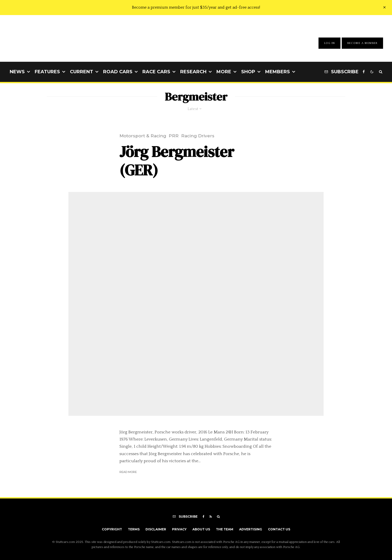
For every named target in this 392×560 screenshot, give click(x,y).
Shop (248, 72)
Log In (329, 43)
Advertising (251, 529)
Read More (128, 472)
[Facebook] (364, 72)
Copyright (112, 529)
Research (193, 72)
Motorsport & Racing (143, 136)
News (17, 72)
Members (278, 72)
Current (82, 72)
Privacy (179, 529)
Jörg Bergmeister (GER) (177, 161)
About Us (201, 529)
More (224, 72)
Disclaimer (156, 529)
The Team (225, 529)
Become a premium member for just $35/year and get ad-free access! (196, 7)
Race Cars (156, 72)
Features (47, 72)
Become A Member (362, 43)
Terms (134, 529)
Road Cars (118, 72)
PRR (174, 136)
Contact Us (279, 529)
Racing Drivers (198, 136)
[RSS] (211, 517)
